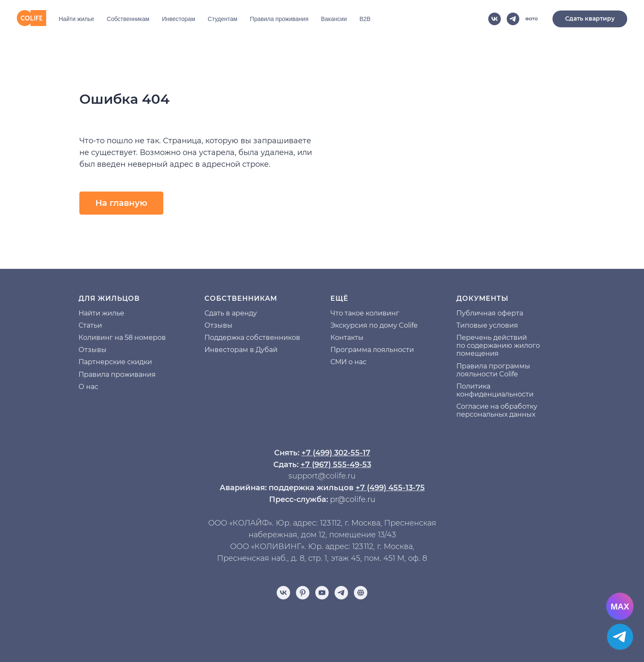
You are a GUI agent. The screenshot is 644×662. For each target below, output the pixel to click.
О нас (88, 387)
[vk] (495, 19)
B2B (365, 19)
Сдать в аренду (231, 313)
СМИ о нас (348, 362)
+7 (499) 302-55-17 (336, 453)
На (83, 313)
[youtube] (322, 593)
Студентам (223, 19)
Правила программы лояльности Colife (493, 370)
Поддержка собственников (252, 338)
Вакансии (334, 19)
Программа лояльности (372, 350)
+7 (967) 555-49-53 (336, 465)
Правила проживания (279, 19)
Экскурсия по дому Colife (374, 325)
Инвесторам (179, 19)
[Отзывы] (361, 593)
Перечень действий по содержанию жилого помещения (498, 345)
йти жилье (106, 313)
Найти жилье (76, 19)
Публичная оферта (490, 313)
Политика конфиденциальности (495, 390)
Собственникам (128, 19)
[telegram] (513, 19)
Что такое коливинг (365, 313)
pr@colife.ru (353, 499)
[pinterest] (303, 593)
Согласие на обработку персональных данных (497, 410)
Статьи (90, 325)
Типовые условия (487, 325)
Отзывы (93, 350)
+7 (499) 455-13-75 (390, 488)
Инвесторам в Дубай (241, 350)
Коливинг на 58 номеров (122, 338)
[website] (531, 19)
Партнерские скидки (115, 362)
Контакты (347, 338)
